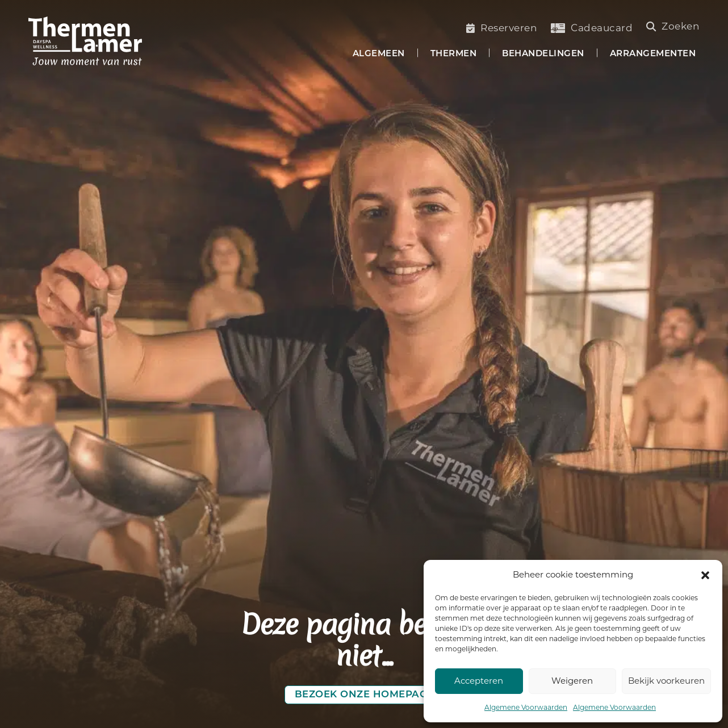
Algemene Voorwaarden (526, 707)
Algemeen (379, 54)
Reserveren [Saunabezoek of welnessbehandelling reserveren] (502, 28)
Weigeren (572, 681)
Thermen (454, 54)
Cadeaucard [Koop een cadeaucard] (592, 28)
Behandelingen (543, 54)
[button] (705, 575)
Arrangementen (653, 54)
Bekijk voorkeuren (666, 681)
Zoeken (673, 26)
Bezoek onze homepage (364, 695)
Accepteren (479, 681)
